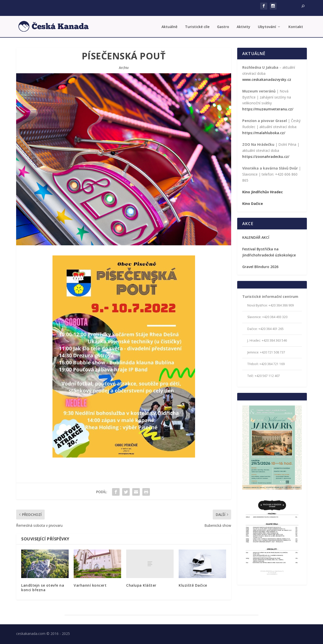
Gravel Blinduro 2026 (260, 265)
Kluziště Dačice (193, 584)
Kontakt (296, 26)
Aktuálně (169, 26)
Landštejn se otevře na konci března (43, 586)
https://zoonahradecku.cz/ (266, 155)
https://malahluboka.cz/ (264, 132)
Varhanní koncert (90, 584)
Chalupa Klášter (141, 584)
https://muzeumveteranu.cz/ (268, 108)
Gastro (223, 26)
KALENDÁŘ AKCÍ (256, 236)
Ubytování (267, 26)
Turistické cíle (197, 26)
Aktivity (244, 26)
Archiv (124, 66)
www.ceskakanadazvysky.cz (267, 78)
